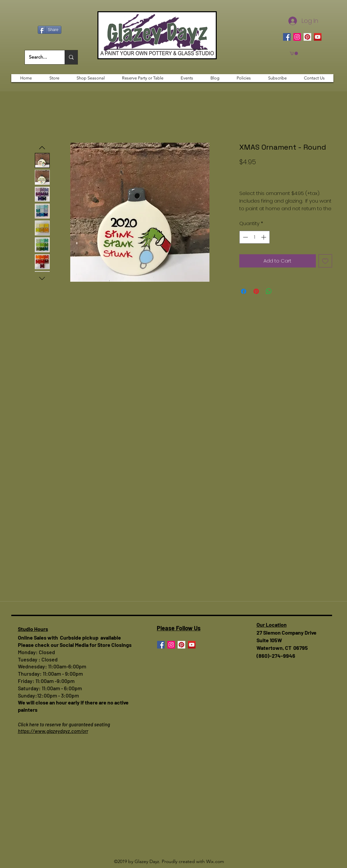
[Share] (50, 30)
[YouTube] (318, 37)
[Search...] (40, 57)
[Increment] (264, 237)
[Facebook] (287, 37)
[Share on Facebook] (244, 291)
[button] (294, 53)
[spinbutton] (254, 237)
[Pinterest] (307, 37)
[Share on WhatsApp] (269, 291)
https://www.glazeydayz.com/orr (53, 731)
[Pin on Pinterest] (256, 291)
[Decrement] (245, 237)
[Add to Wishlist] (325, 261)
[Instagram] (297, 37)
